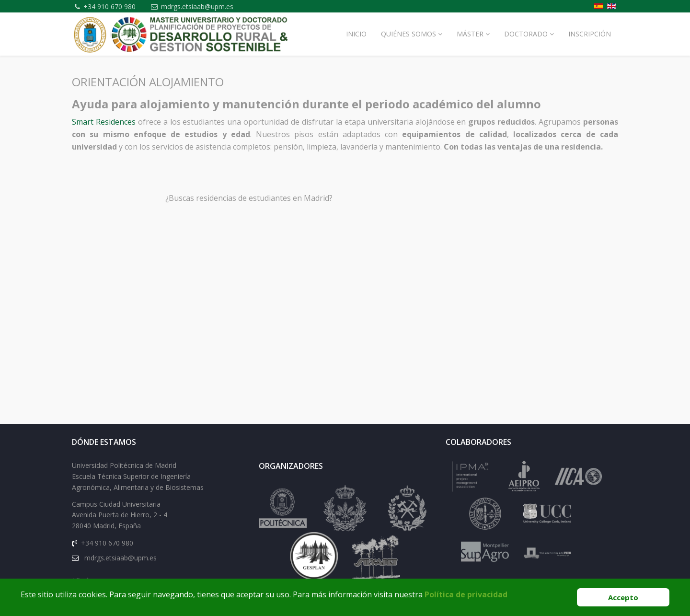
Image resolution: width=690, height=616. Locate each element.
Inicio (356, 34)
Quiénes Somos (408, 34)
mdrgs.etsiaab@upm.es (199, 6)
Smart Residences (104, 122)
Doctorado (526, 34)
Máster (470, 34)
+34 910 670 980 (110, 6)
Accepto (623, 597)
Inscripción (590, 34)
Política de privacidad (466, 594)
